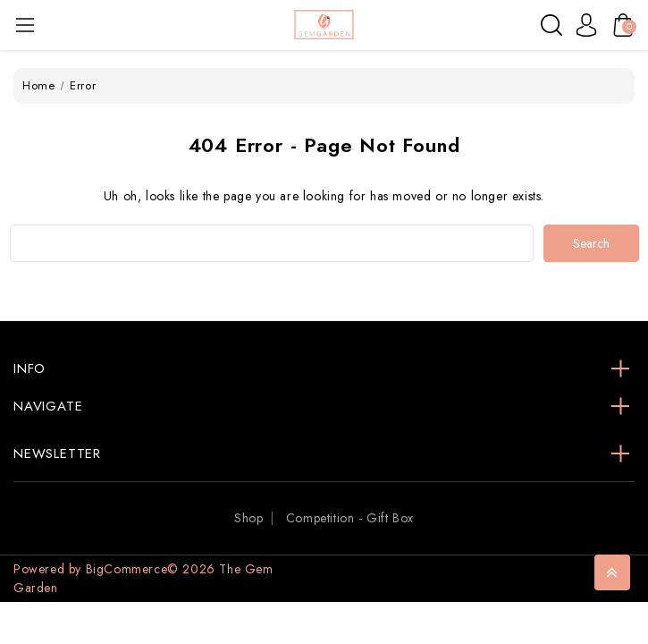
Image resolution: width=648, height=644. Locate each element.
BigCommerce (127, 569)
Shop (248, 518)
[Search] (551, 25)
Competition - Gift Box (350, 518)
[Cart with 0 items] (619, 25)
